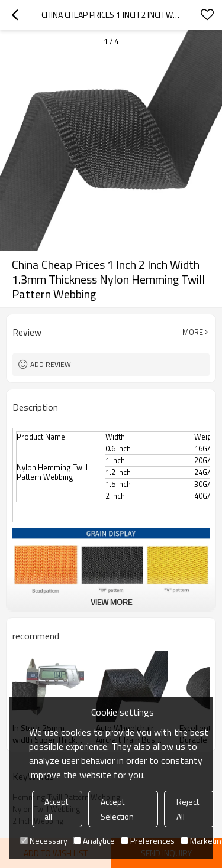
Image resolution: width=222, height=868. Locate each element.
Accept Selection (117, 809)
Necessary (44, 841)
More (193, 332)
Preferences (148, 841)
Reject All (188, 809)
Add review (51, 364)
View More (111, 602)
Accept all (56, 809)
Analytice (94, 841)
